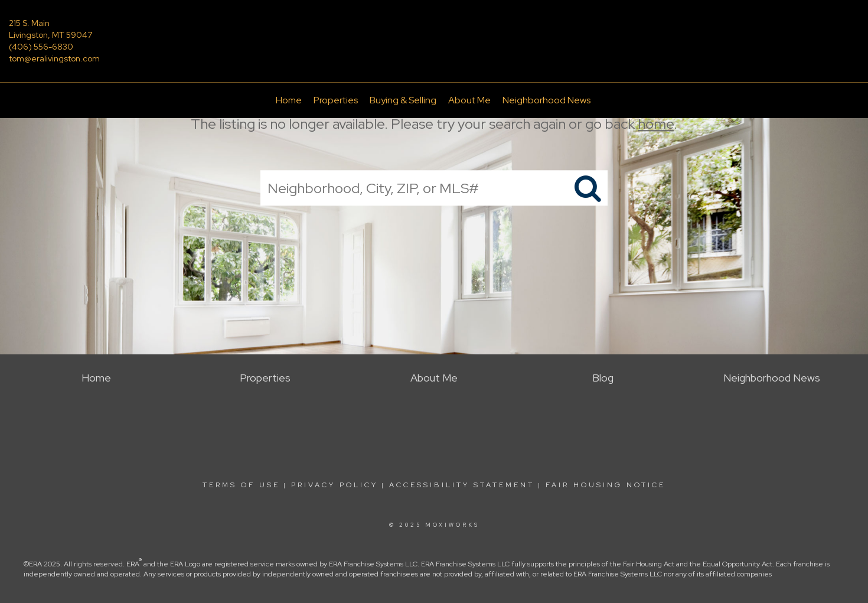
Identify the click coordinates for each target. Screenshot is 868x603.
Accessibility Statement (462, 485)
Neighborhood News (546, 100)
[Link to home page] (434, 32)
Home (289, 100)
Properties (336, 100)
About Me (469, 100)
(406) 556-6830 (41, 47)
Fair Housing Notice (606, 485)
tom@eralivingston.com (54, 58)
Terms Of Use (241, 485)
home (656, 124)
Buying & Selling (403, 100)
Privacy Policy (335, 485)
